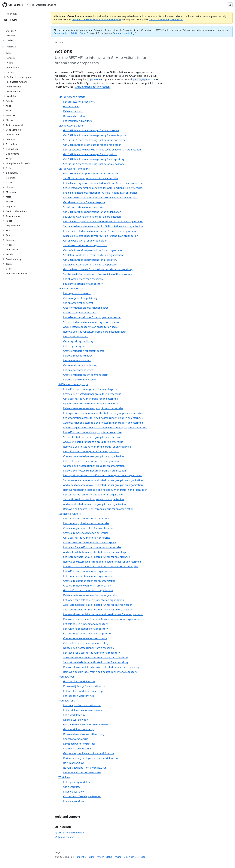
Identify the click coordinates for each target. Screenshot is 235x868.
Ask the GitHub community (70, 833)
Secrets (11, 72)
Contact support (64, 837)
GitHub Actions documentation (92, 87)
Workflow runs (14, 91)
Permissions (13, 67)
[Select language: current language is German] (230, 5)
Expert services (131, 857)
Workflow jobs (14, 87)
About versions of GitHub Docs (70, 33)
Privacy (100, 857)
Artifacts (11, 58)
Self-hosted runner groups (20, 77)
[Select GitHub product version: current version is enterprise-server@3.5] (43, 5)
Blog (143, 857)
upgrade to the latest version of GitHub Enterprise (97, 19)
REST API (11, 20)
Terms (91, 857)
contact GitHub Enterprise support (166, 19)
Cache (10, 63)
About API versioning (124, 33)
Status (109, 857)
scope (94, 79)
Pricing (118, 857)
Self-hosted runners (17, 82)
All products (11, 14)
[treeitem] (26, 31)
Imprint (80, 857)
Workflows (12, 96)
